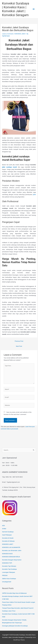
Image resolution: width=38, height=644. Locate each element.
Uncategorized (7, 582)
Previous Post (19, 341)
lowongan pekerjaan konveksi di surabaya (15, 626)
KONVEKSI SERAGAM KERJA (11, 557)
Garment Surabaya (8, 532)
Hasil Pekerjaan (7, 535)
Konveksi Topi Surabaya (9, 569)
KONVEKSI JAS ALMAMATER (11, 547)
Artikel (4, 529)
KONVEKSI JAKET (20, 34)
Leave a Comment (8, 34)
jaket (34, 194)
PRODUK (5, 575)
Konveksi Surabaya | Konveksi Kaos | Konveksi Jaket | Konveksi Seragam (16, 9)
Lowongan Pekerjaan (9, 572)
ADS (3, 526)
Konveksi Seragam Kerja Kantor (12, 560)
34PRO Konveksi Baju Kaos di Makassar (14, 593)
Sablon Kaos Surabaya (9, 579)
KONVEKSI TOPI (7, 563)
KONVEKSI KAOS (7, 554)
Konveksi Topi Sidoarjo (9, 566)
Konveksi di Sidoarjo (8, 541)
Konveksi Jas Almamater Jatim (12, 550)
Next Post (19, 346)
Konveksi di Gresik (8, 538)
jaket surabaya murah (10, 167)
